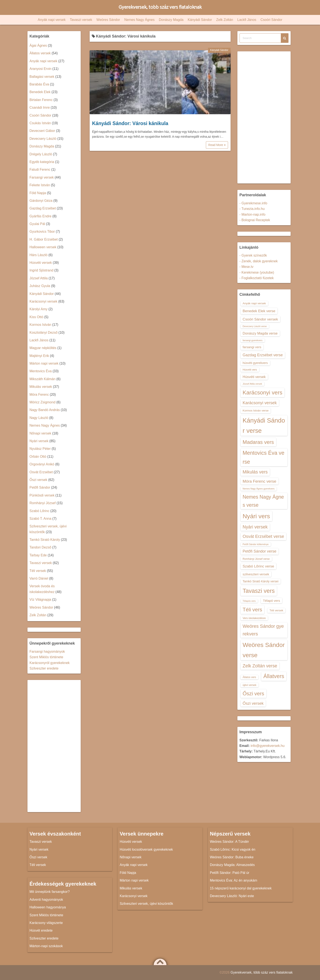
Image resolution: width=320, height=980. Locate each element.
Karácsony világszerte (46, 923)
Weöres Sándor (108, 20)
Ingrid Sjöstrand (42, 270)
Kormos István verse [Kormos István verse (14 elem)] (256, 411)
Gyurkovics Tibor (42, 232)
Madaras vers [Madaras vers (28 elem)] (258, 442)
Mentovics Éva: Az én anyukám (234, 880)
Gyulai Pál (37, 224)
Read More (217, 145)
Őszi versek (39, 480)
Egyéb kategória (42, 162)
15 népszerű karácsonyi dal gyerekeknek (241, 888)
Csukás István (40, 123)
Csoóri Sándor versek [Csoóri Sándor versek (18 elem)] (260, 319)
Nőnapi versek (40, 433)
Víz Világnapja (40, 600)
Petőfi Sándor (40, 487)
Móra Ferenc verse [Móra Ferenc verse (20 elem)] (260, 481)
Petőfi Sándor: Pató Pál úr (230, 873)
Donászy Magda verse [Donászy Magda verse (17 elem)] (260, 333)
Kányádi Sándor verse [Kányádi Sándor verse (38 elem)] (264, 425)
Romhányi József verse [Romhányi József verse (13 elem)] (256, 559)
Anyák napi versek (52, 20)
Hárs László (39, 255)
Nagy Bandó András (45, 410)
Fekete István (40, 185)
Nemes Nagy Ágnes (139, 20)
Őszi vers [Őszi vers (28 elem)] (253, 694)
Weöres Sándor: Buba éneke (232, 857)
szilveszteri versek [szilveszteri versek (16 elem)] (256, 574)
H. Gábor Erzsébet (44, 239)
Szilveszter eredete (44, 668)
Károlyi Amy (39, 309)
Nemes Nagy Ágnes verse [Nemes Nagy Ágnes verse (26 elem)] (263, 501)
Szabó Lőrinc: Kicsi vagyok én (233, 849)
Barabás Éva (39, 84)
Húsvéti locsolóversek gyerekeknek (146, 849)
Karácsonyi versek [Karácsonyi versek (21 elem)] (260, 403)
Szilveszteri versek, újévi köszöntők (146, 904)
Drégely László (41, 154)
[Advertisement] (54, 746)
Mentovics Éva (41, 371)
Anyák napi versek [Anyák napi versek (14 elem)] (254, 303)
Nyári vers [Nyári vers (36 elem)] (256, 516)
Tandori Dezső (40, 547)
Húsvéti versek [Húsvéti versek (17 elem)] (254, 377)
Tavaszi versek (81, 20)
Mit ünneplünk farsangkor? (50, 892)
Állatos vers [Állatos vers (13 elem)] (249, 677)
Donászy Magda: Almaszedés (232, 865)
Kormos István (40, 325)
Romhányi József (43, 503)
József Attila (39, 278)
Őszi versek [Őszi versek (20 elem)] (253, 703)
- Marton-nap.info (253, 214)
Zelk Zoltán (225, 20)
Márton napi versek (44, 363)
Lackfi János (247, 20)
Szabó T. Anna (41, 519)
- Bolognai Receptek (255, 220)
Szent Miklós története (46, 657)
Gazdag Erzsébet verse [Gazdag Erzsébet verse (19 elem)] (263, 355)
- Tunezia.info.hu (252, 209)
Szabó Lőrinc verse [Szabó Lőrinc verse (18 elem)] (258, 566)
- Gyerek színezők (253, 255)
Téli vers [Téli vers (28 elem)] (253, 610)
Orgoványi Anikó (42, 464)
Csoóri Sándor (271, 20)
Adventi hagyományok (46, 900)
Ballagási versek (42, 77)
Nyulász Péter (40, 449)
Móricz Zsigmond (43, 402)
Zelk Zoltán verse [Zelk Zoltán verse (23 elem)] (260, 666)
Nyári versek (39, 441)
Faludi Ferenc (40, 170)
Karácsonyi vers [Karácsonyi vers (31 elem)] (263, 393)
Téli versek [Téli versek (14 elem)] (276, 610)
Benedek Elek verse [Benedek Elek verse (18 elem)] (259, 311)
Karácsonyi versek (44, 301)
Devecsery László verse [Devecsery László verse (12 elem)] (255, 326)
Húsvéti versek (41, 263)
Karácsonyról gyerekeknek (50, 663)
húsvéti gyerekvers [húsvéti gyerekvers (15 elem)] (255, 363)
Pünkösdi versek (42, 495)
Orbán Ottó (38, 457)
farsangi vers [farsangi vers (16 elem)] (252, 347)
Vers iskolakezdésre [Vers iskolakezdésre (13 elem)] (254, 618)
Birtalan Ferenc (41, 100)
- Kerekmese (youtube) (257, 272)
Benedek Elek (40, 92)
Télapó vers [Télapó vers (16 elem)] (271, 601)
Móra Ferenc (39, 395)
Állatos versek (40, 53)
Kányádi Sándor (200, 20)
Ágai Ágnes (38, 45)
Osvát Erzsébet (41, 472)
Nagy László (39, 418)
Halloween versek (43, 247)
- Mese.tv (247, 267)
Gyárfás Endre (41, 216)
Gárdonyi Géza (41, 201)
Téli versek (38, 571)
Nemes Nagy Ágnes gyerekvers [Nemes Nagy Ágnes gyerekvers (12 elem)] (259, 489)
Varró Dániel (39, 578)
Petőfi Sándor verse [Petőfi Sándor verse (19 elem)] (260, 551)
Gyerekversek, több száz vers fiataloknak (160, 7)
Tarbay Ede (38, 555)
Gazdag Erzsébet (43, 208)
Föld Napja (38, 193)
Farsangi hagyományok (47, 652)
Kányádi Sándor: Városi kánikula (130, 123)
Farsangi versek (42, 177)
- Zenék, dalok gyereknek (259, 261)
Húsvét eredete (41, 930)
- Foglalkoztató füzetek (257, 278)
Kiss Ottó (37, 317)
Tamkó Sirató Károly (45, 540)
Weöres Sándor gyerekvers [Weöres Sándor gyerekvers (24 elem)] (263, 630)
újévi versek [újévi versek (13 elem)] (250, 685)
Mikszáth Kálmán (43, 379)
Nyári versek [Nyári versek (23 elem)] (255, 527)
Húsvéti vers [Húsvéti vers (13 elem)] (250, 370)
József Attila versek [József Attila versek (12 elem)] (252, 384)
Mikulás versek (41, 387)
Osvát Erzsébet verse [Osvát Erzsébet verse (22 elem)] (263, 536)
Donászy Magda (171, 20)
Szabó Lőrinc (39, 511)
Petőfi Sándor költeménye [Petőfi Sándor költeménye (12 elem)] (256, 544)
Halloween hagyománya (48, 907)
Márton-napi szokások (46, 946)
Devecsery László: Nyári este (232, 896)
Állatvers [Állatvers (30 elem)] (274, 676)
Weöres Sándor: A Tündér (230, 842)
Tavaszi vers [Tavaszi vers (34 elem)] (259, 591)
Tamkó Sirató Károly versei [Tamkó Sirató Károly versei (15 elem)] (261, 581)
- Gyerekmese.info (253, 203)
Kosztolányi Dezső (44, 333)
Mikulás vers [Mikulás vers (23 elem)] (255, 472)
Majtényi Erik (39, 356)
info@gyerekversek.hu (268, 746)
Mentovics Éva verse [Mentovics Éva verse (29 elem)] (264, 457)
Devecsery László (43, 139)
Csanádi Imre (40, 108)
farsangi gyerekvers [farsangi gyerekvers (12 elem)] (253, 340)
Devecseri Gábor (42, 131)
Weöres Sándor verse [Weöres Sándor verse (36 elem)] (264, 650)
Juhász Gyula (40, 286)
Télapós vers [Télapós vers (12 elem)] (249, 601)
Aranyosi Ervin (41, 69)
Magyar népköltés (43, 348)
